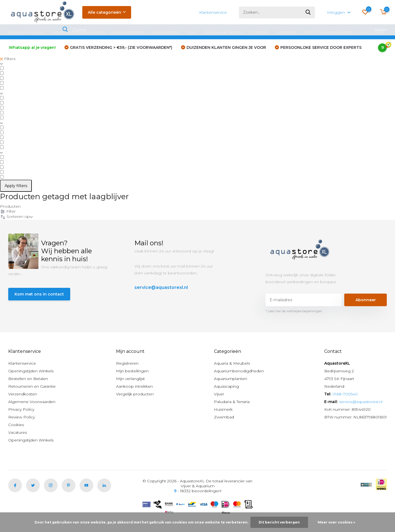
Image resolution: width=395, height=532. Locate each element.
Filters (8, 59)
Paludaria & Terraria (223, 32)
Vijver (192, 32)
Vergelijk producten (135, 394)
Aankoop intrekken (134, 386)
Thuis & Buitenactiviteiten (328, 32)
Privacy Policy (21, 409)
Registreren (127, 363)
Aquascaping (166, 32)
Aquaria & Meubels (27, 32)
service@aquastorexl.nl (161, 287)
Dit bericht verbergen (279, 522)
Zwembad (285, 32)
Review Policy (22, 417)
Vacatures (18, 432)
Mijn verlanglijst (130, 379)
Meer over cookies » (336, 522)
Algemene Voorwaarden (32, 402)
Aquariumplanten (129, 32)
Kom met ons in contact (39, 294)
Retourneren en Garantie (32, 386)
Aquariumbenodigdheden (78, 32)
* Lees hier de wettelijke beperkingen (294, 311)
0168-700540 (345, 394)
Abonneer (366, 300)
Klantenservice (213, 12)
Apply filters (16, 186)
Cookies (16, 425)
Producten (10, 206)
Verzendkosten (23, 394)
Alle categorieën (107, 12)
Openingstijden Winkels (31, 371)
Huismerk (259, 32)
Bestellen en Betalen (28, 379)
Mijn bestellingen (132, 371)
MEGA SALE (372, 32)
